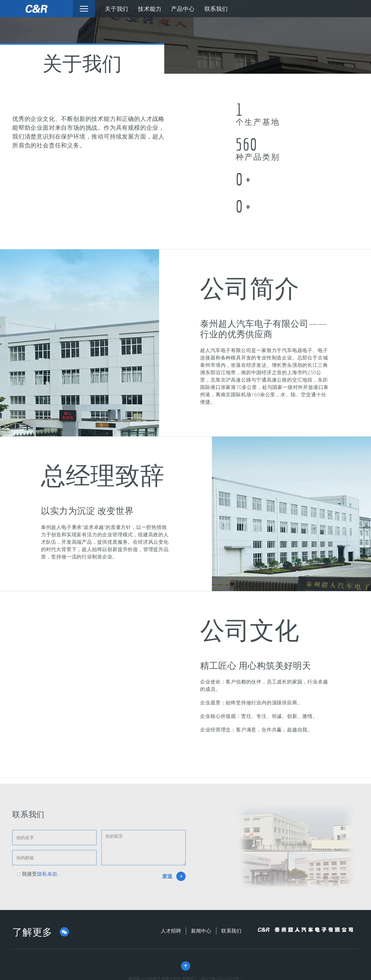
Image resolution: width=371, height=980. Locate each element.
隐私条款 (47, 874)
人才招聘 (171, 931)
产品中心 (183, 9)
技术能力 (150, 9)
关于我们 (117, 9)
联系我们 (216, 9)
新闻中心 (201, 931)
